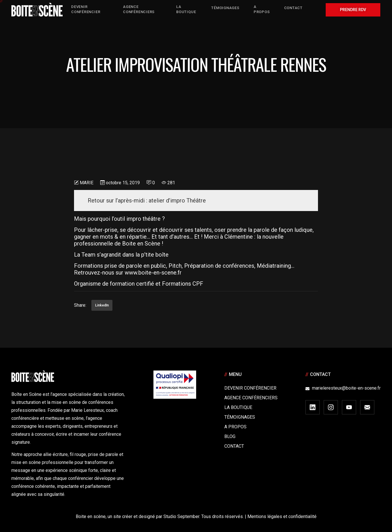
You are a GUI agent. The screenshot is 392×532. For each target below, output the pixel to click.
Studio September (181, 516)
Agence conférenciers (251, 398)
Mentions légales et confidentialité (282, 516)
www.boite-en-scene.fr (153, 273)
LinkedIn (102, 305)
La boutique (238, 407)
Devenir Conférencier (250, 388)
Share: (80, 305)
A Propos (235, 427)
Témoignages (240, 417)
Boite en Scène (141, 244)
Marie (87, 183)
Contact (234, 446)
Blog (230, 436)
